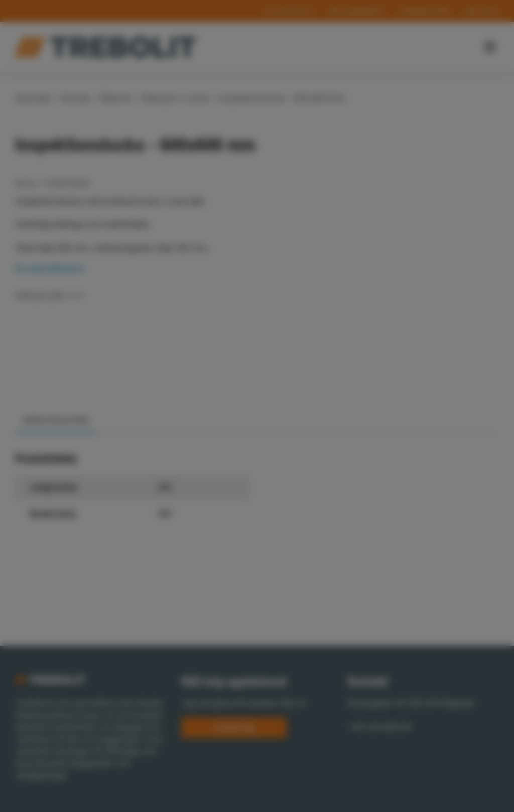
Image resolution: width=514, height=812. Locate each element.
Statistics (274, 456)
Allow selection (296, 484)
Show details (108, 439)
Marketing (343, 456)
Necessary (129, 456)
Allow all (385, 484)
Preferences (203, 456)
